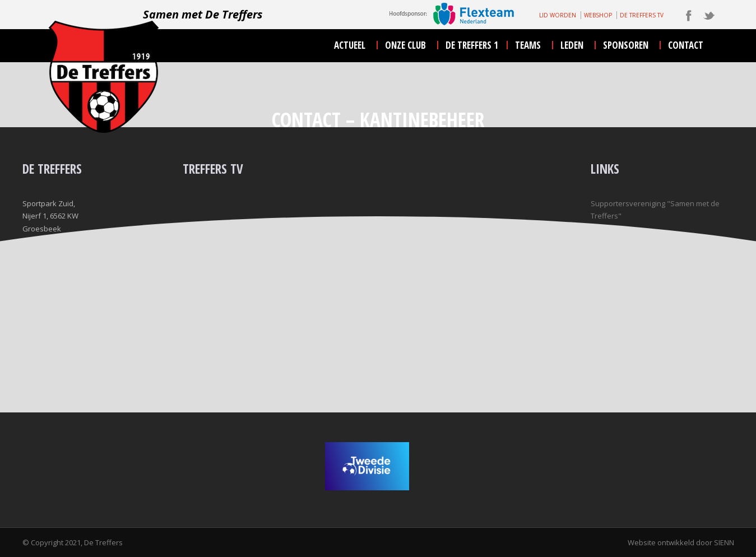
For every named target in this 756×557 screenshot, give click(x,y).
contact (686, 45)
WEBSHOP (598, 15)
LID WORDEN (558, 15)
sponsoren (626, 45)
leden (572, 45)
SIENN (724, 542)
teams (528, 45)
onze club (405, 45)
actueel (350, 45)
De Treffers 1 (472, 45)
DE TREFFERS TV (642, 15)
